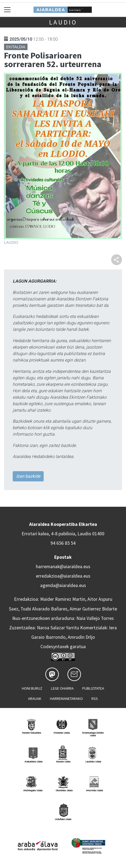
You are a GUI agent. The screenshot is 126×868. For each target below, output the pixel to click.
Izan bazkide (28, 476)
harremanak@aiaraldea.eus (63, 567)
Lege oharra (62, 688)
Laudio (63, 22)
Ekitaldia (16, 47)
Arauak (35, 699)
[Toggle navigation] (7, 10)
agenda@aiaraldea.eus (63, 585)
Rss (95, 699)
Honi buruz (32, 688)
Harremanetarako (66, 699)
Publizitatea (93, 688)
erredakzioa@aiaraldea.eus (63, 576)
